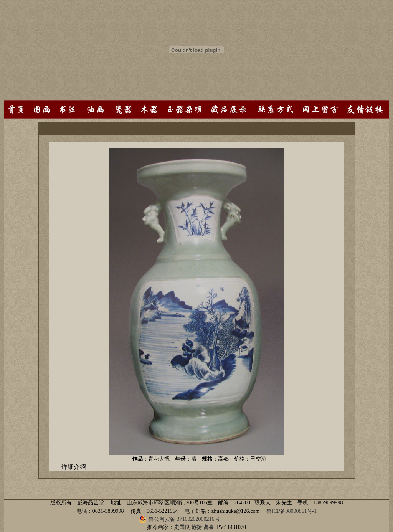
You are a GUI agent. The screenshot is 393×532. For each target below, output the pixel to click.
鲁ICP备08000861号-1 (291, 511)
